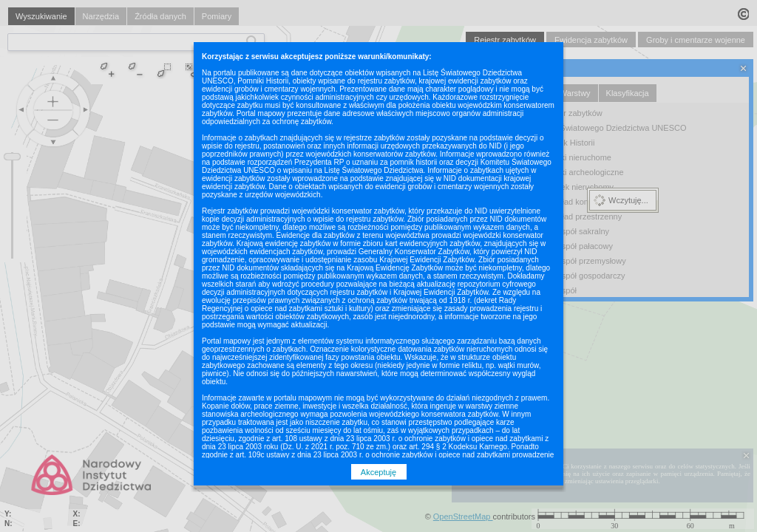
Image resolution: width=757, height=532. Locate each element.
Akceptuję (378, 472)
